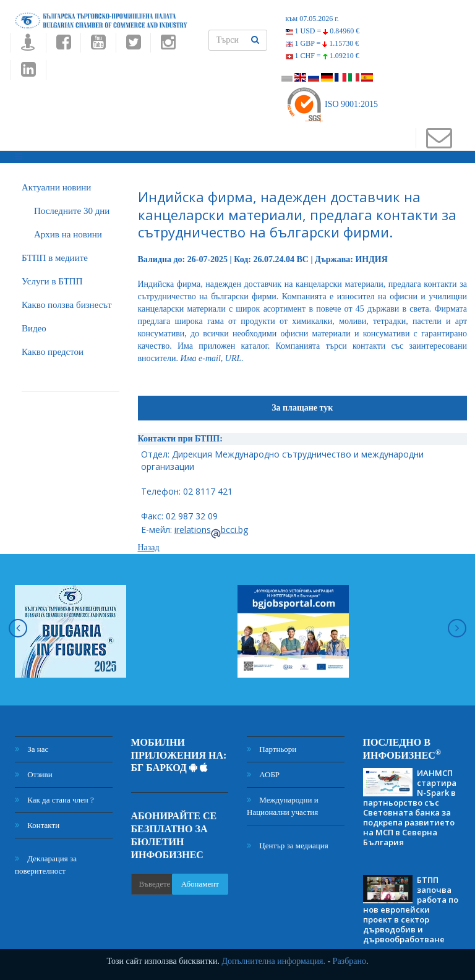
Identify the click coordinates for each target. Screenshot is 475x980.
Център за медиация (288, 846)
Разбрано (349, 961)
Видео (34, 328)
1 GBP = (323, 43)
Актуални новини (56, 187)
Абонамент (200, 884)
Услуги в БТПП (52, 281)
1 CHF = (323, 56)
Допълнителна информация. (273, 961)
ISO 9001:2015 (332, 104)
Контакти (37, 825)
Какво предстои (53, 352)
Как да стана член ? (54, 800)
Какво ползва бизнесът (67, 305)
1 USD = (323, 31)
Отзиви (34, 774)
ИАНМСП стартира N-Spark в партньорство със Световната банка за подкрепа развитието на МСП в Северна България (410, 807)
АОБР (263, 774)
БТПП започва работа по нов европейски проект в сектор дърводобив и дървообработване (411, 910)
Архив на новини (68, 234)
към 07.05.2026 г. (312, 19)
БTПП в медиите (55, 258)
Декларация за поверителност (46, 865)
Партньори (272, 749)
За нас (32, 749)
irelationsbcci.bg (211, 530)
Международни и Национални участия (283, 806)
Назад (149, 548)
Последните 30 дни (72, 211)
